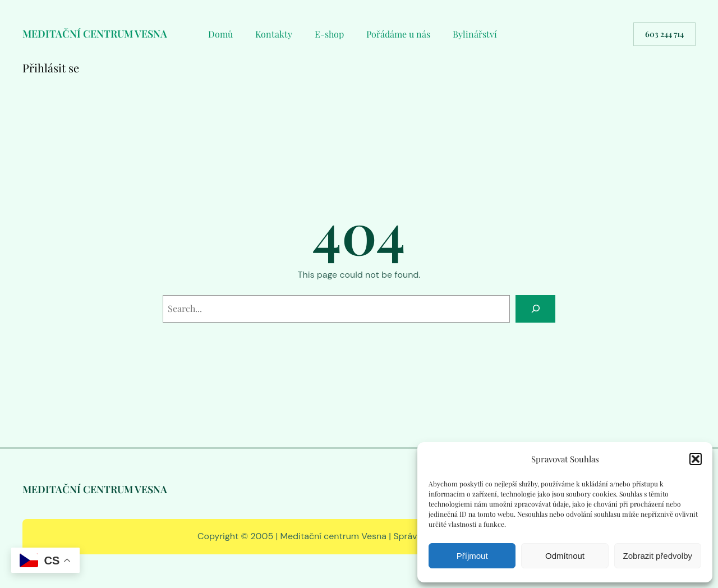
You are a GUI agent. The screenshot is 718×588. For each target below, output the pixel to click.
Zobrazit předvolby (658, 556)
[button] (696, 459)
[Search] (535, 309)
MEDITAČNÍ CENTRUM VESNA (95, 34)
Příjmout (472, 556)
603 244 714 (664, 34)
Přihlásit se (51, 68)
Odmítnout (565, 556)
